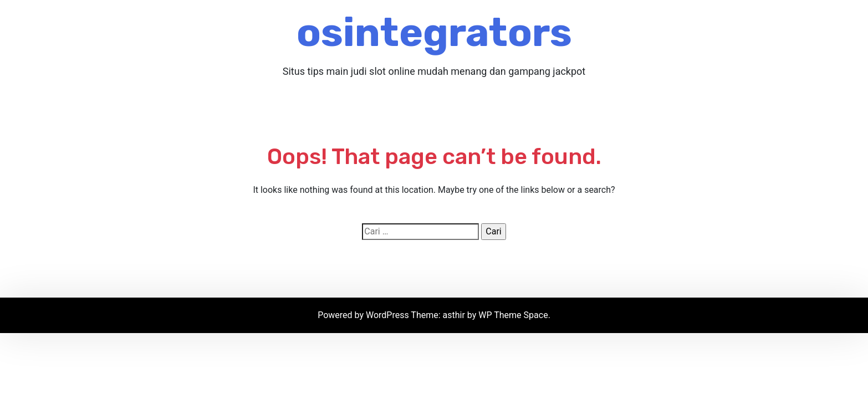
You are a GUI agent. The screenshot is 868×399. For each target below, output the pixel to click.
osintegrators (434, 32)
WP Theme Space (513, 315)
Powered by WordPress (364, 315)
